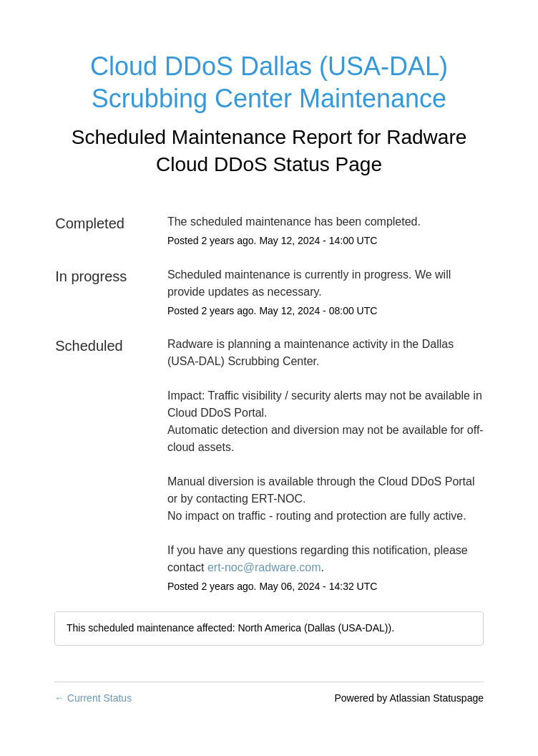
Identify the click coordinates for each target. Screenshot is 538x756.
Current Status (93, 698)
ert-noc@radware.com (264, 567)
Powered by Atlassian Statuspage (409, 698)
